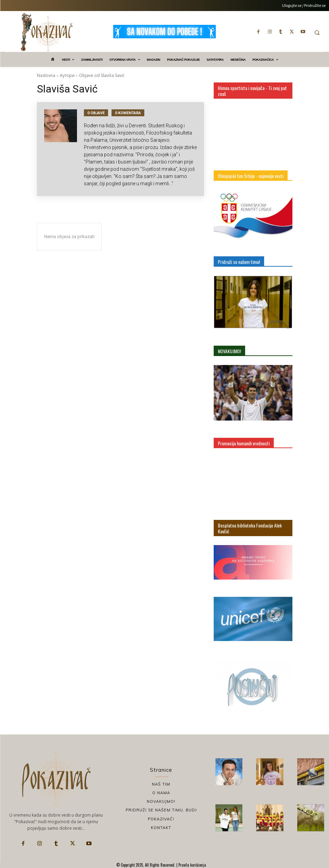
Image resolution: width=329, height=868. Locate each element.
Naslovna (46, 75)
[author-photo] (64, 149)
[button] (317, 32)
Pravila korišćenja (192, 865)
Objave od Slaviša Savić (102, 75)
